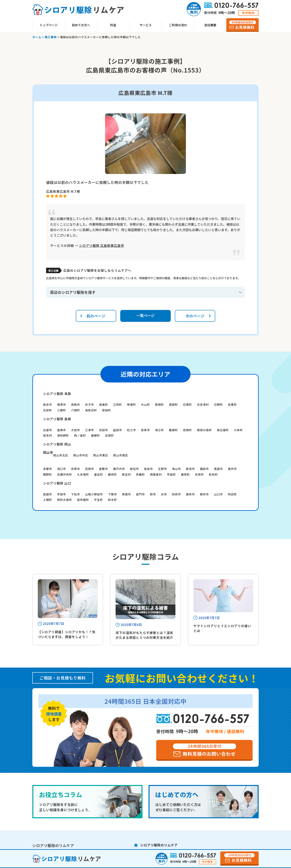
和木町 (112, 500)
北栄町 (47, 410)
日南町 (187, 405)
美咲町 (185, 474)
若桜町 (106, 410)
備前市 (204, 469)
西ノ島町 (80, 435)
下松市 (75, 494)
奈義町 (140, 474)
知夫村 (47, 435)
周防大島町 (64, 500)
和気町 (213, 474)
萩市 (153, 494)
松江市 (131, 430)
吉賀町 (109, 435)
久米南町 (83, 474)
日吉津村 (203, 405)
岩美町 (103, 405)
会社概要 (210, 25)
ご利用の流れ (178, 25)
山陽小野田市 (94, 494)
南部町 (173, 405)
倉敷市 (103, 469)
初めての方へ (81, 25)
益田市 (117, 430)
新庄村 (126, 474)
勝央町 (112, 474)
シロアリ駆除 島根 (57, 419)
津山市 (176, 469)
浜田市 (103, 430)
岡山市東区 (101, 455)
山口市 (218, 494)
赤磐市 (47, 469)
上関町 (47, 500)
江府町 (117, 405)
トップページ (49, 25)
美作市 (232, 469)
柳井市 (204, 494)
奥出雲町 (223, 430)
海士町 (159, 430)
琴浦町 (131, 405)
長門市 (140, 494)
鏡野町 (47, 474)
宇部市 (61, 494)
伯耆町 (232, 405)
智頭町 (159, 405)
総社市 (134, 469)
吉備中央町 (64, 474)
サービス (145, 25)
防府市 (176, 494)
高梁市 (148, 469)
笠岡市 (90, 469)
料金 (113, 25)
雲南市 (61, 430)
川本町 (238, 430)
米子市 (90, 405)
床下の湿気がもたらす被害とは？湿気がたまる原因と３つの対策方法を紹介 (144, 635)
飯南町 (173, 430)
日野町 (218, 405)
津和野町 (63, 435)
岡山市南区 (121, 455)
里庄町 (98, 474)
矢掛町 (199, 474)
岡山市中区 (81, 455)
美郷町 (95, 435)
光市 (164, 494)
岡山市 (48, 452)
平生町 (98, 500)
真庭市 (218, 469)
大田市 (75, 430)
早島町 (171, 474)
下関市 (112, 494)
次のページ (195, 316)
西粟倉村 (156, 474)
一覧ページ (145, 315)
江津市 (90, 430)
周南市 (127, 494)
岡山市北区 (61, 455)
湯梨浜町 (91, 410)
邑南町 (187, 430)
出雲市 (47, 430)
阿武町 (232, 494)
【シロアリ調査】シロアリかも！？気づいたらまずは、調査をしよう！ (67, 634)
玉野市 (162, 469)
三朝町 (61, 410)
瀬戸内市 (119, 469)
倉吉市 (47, 405)
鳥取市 (75, 405)
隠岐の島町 (204, 430)
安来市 (145, 430)
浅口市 (61, 469)
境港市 (61, 405)
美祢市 (190, 494)
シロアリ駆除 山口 (57, 483)
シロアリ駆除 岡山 (57, 444)
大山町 (145, 405)
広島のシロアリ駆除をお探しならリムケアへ (97, 270)
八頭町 (75, 410)
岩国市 (47, 494)
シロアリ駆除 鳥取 (57, 394)
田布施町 (83, 500)
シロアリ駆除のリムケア (159, 845)
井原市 (75, 469)
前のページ (96, 316)
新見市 (190, 469)
